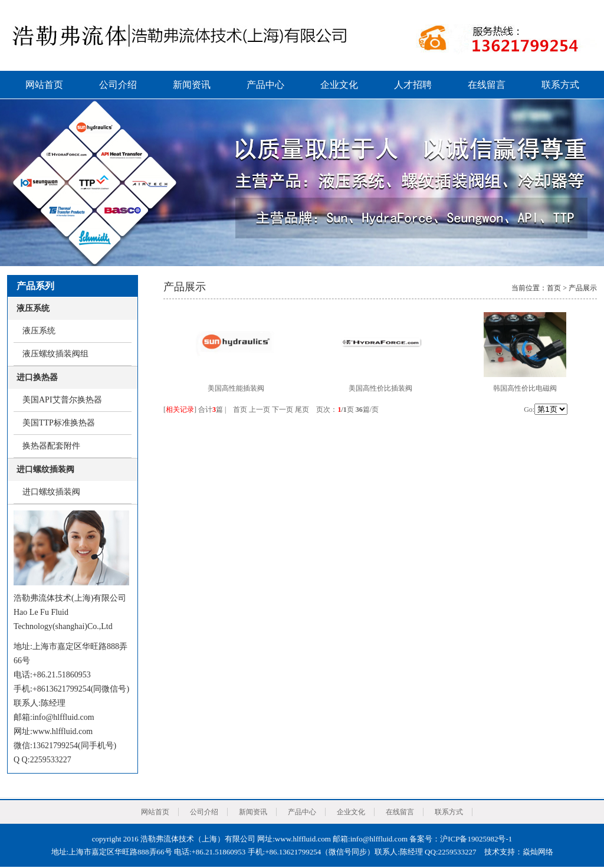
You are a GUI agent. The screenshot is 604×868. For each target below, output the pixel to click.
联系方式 (560, 85)
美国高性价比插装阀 (380, 388)
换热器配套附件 (51, 446)
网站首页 (44, 85)
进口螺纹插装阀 (51, 492)
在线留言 (487, 85)
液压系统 (39, 331)
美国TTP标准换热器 (59, 423)
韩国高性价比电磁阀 (525, 388)
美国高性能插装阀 (236, 388)
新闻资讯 (192, 85)
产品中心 (265, 85)
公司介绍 (118, 85)
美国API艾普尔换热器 (62, 400)
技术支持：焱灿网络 (519, 852)
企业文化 (339, 85)
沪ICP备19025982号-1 (476, 839)
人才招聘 (413, 85)
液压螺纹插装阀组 (55, 354)
